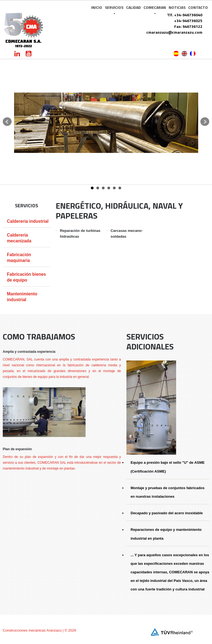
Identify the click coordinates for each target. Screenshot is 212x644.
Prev (7, 122)
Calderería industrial (28, 221)
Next (205, 122)
